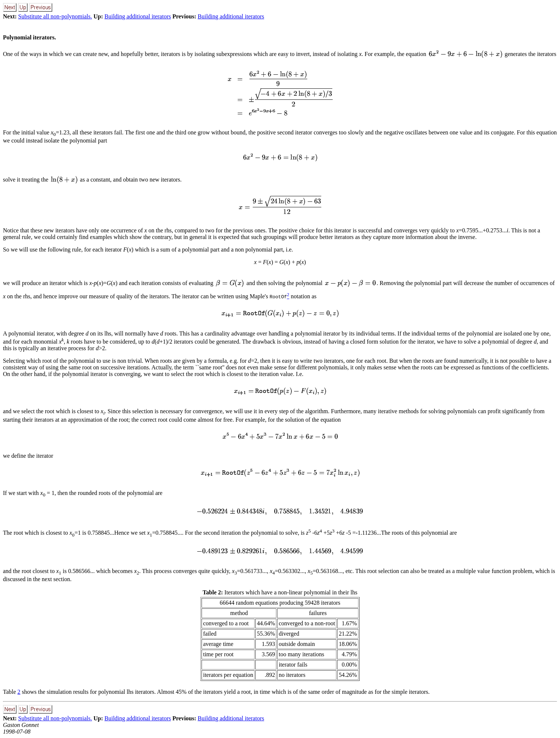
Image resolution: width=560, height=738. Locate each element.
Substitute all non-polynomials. (55, 16)
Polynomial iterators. (29, 37)
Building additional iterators (138, 16)
